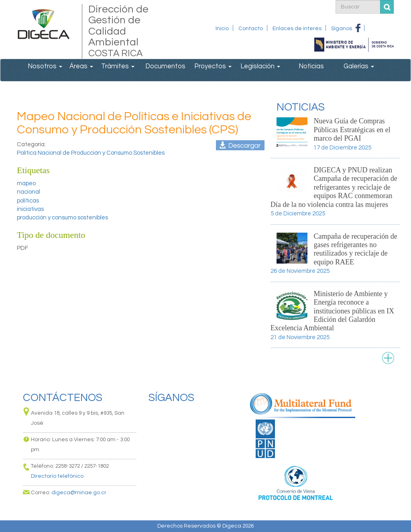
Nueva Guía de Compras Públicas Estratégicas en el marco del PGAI (352, 130)
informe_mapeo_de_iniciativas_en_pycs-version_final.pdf (240, 145)
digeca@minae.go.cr (79, 493)
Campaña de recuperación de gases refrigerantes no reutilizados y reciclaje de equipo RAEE (355, 249)
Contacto (251, 29)
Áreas (81, 66)
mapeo (26, 183)
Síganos (342, 29)
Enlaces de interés (297, 29)
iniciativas (30, 209)
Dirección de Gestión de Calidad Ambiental (125, 31)
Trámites (118, 66)
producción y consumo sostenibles (62, 218)
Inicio (222, 29)
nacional (28, 192)
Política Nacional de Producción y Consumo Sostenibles (91, 153)
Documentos (165, 66)
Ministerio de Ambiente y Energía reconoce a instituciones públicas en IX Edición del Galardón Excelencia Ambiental (332, 311)
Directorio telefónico (57, 476)
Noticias (311, 66)
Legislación (260, 66)
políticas (28, 201)
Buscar (387, 7)
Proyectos (213, 66)
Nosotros (45, 66)
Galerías (359, 66)
